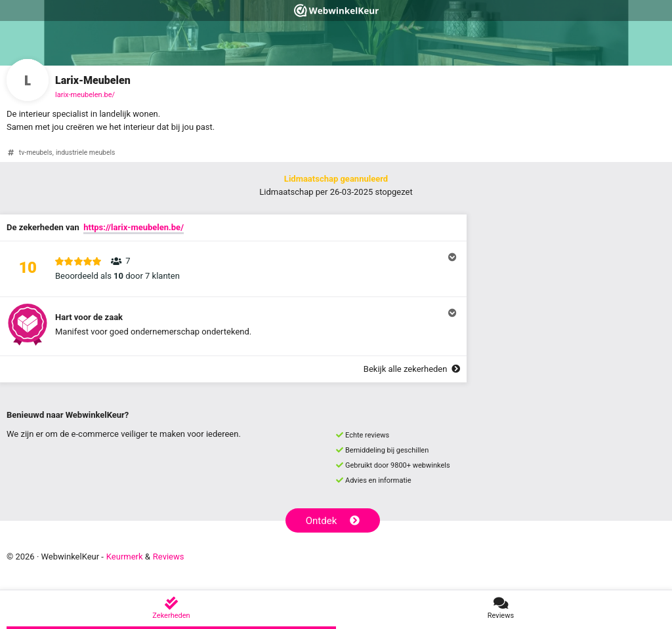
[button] (233, 269)
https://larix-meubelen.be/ (134, 227)
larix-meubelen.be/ (85, 95)
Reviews (169, 557)
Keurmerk (125, 557)
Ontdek (333, 521)
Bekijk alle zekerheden (412, 369)
